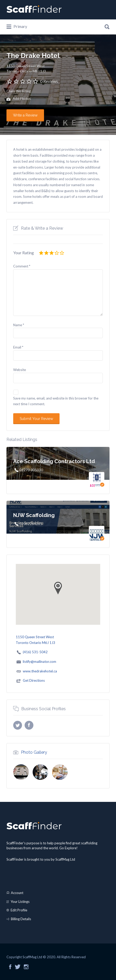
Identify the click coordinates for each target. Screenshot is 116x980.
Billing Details (21, 919)
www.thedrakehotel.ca (40, 671)
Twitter (18, 967)
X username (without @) (18, 725)
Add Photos (19, 99)
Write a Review (25, 115)
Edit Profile (19, 910)
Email (18, 347)
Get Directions (34, 680)
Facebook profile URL (29, 725)
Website (20, 370)
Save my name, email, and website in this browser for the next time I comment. (56, 401)
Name (19, 325)
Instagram (26, 967)
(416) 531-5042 (35, 652)
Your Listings (20, 902)
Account (17, 893)
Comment (22, 266)
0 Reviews (49, 81)
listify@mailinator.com (39, 662)
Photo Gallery (34, 752)
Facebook (10, 967)
